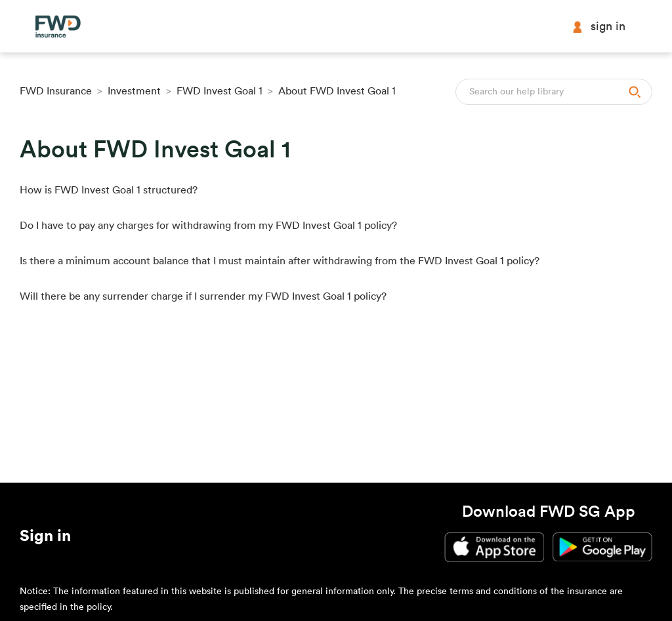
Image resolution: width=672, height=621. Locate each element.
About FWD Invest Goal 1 (337, 91)
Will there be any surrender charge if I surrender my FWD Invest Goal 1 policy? (203, 296)
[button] (45, 538)
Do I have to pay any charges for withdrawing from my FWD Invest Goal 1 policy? (208, 226)
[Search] (554, 92)
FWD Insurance (56, 91)
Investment (136, 91)
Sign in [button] (598, 27)
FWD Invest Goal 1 (220, 91)
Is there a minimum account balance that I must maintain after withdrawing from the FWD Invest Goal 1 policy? (280, 261)
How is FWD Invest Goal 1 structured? (109, 190)
